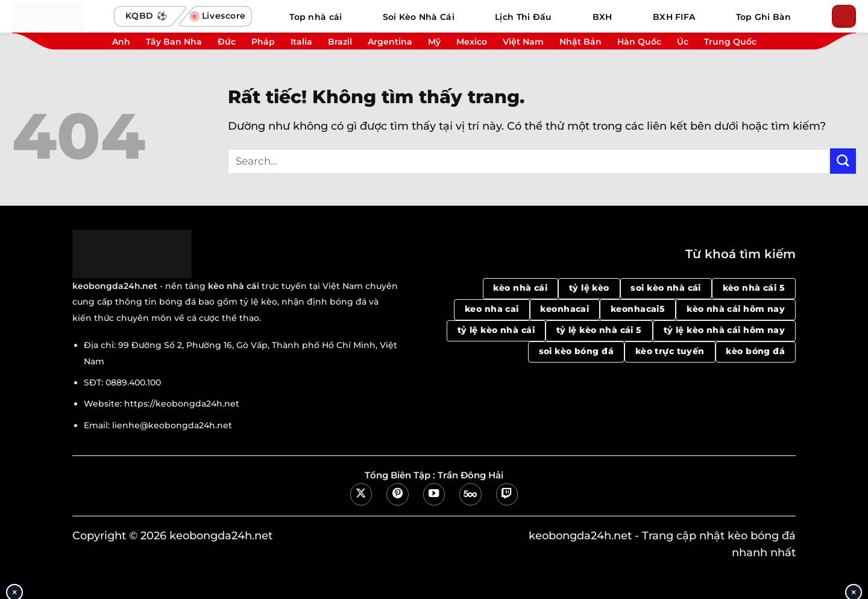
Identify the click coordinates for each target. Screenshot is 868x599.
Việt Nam (523, 42)
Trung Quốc (730, 42)
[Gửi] (843, 161)
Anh (121, 42)
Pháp (263, 42)
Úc (683, 42)
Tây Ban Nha (174, 42)
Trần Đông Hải (470, 475)
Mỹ (434, 42)
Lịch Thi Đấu (523, 17)
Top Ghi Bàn (764, 17)
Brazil (340, 42)
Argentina (390, 42)
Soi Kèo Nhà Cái (419, 17)
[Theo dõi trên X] (361, 494)
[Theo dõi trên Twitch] (507, 494)
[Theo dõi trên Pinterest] (397, 494)
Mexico (472, 42)
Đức (227, 42)
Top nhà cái (316, 17)
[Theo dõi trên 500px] (470, 494)
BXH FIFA (674, 17)
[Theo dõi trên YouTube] (434, 494)
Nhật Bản (580, 42)
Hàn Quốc (639, 42)
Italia (301, 42)
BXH (602, 17)
